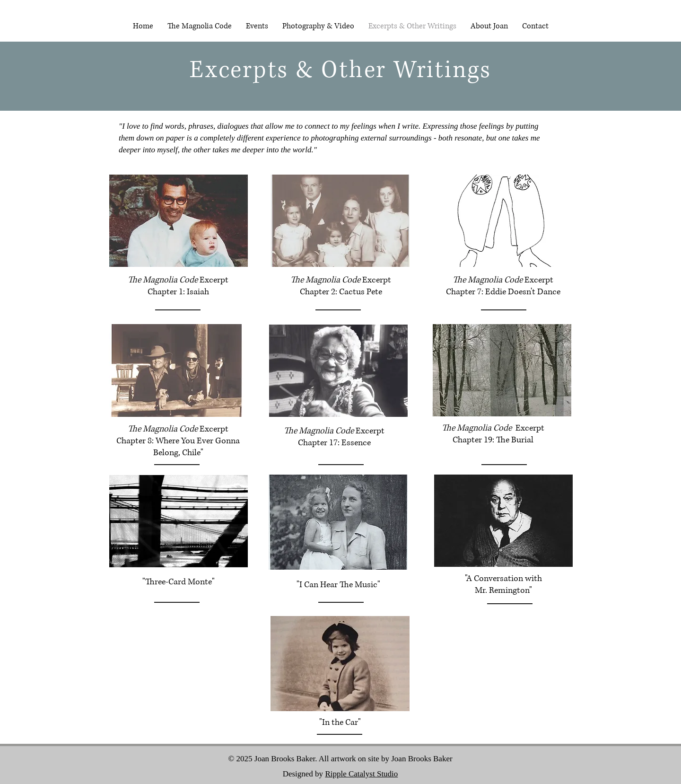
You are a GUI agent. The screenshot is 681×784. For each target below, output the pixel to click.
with (533, 579)
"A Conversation (494, 579)
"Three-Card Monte (177, 582)
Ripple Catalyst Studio (361, 774)
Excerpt (214, 280)
